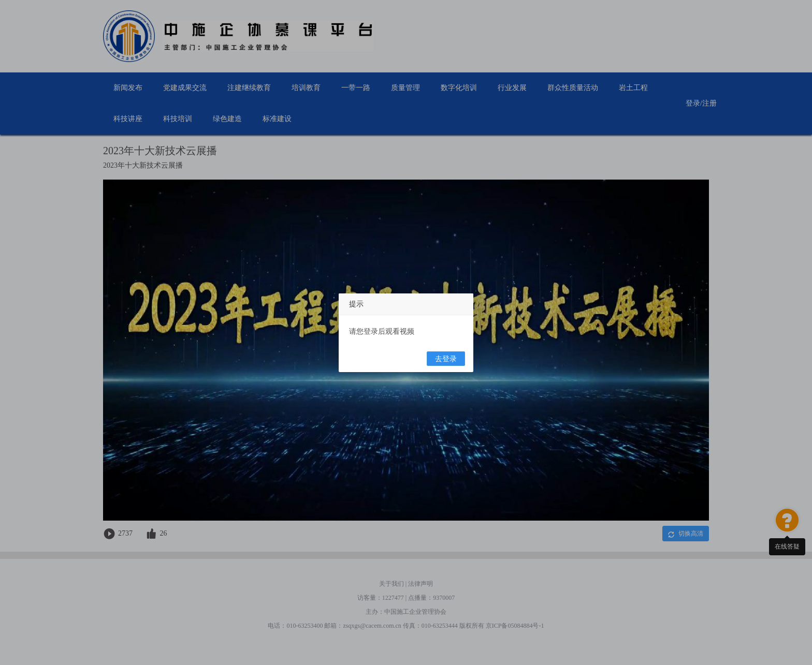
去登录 (446, 359)
